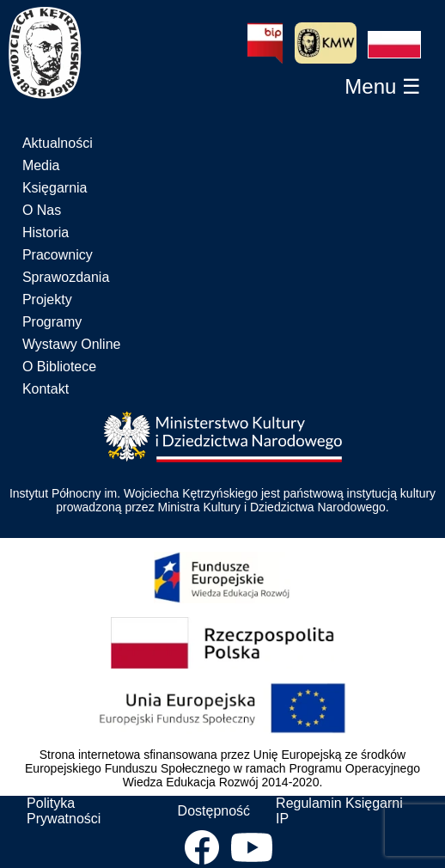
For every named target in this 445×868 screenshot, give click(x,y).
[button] (394, 45)
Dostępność (214, 811)
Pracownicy (58, 255)
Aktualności (58, 143)
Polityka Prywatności (64, 811)
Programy (52, 322)
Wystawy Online (72, 344)
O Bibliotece (59, 367)
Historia (46, 232)
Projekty (47, 300)
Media (41, 165)
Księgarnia (55, 188)
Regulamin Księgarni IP (339, 811)
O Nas (42, 210)
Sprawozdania (66, 277)
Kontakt (46, 389)
